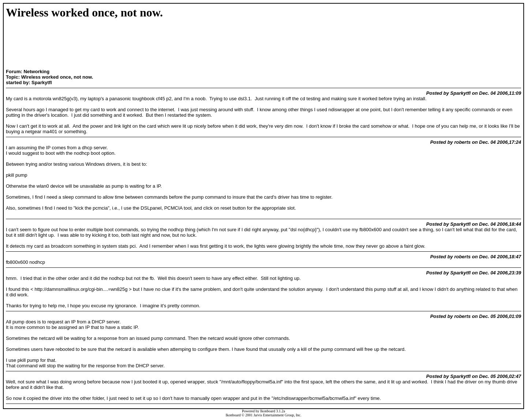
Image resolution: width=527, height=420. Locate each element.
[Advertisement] (130, 45)
